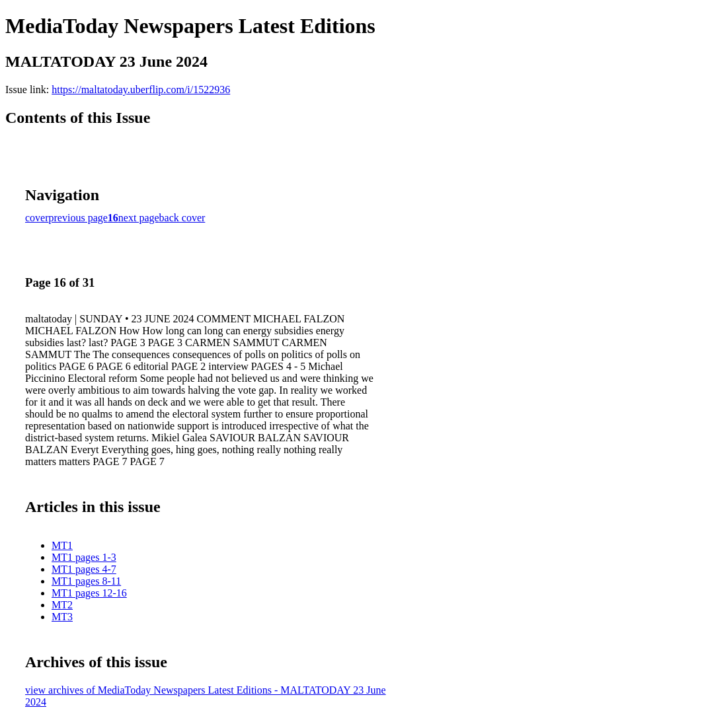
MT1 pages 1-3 (84, 557)
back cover (182, 218)
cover (37, 218)
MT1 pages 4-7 (84, 569)
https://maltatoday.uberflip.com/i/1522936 (141, 90)
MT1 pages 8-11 (86, 581)
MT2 (62, 605)
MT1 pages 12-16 (89, 593)
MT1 (62, 545)
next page (139, 218)
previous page (78, 218)
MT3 (62, 617)
